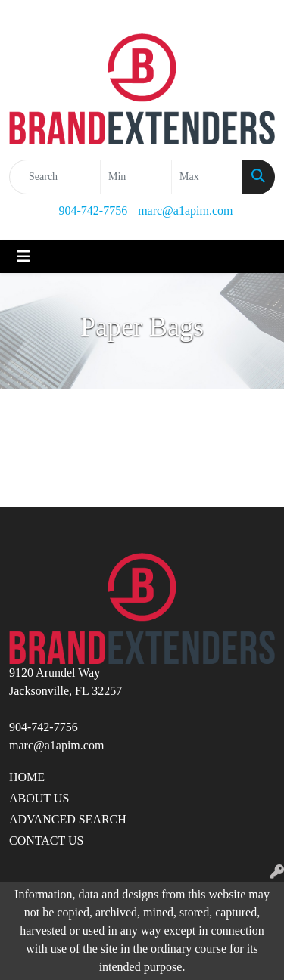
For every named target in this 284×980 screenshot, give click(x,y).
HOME (27, 777)
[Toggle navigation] (23, 256)
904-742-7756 (93, 211)
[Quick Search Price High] (207, 177)
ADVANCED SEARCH (68, 819)
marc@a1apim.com (185, 211)
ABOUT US (39, 798)
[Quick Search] (55, 177)
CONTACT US (46, 840)
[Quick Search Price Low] (136, 177)
